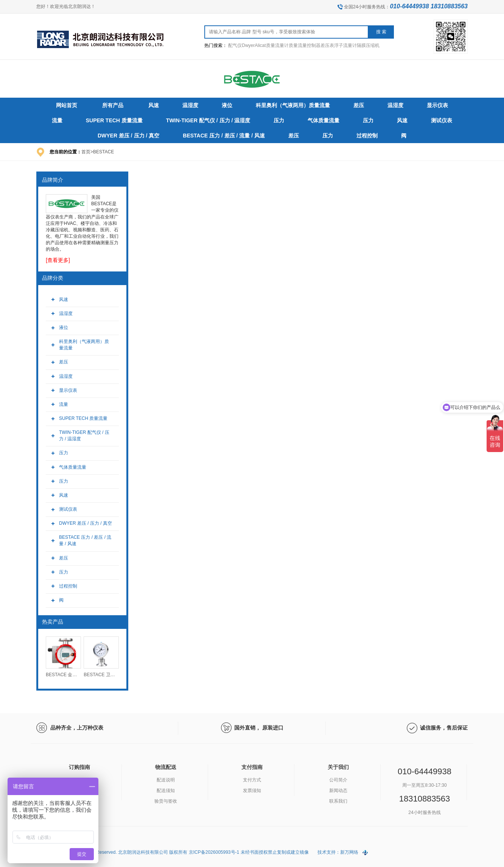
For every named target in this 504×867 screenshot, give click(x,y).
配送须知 (166, 791)
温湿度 (66, 313)
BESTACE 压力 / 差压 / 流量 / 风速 (85, 540)
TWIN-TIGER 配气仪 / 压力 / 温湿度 (84, 436)
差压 (64, 362)
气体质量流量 (73, 467)
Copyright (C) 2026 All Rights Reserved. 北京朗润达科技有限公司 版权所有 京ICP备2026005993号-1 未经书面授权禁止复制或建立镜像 (173, 852)
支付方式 (252, 780)
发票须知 (252, 791)
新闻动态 (338, 791)
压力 (64, 453)
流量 (64, 404)
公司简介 (338, 780)
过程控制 (68, 586)
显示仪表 (68, 390)
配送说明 (166, 780)
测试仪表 (68, 509)
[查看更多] (58, 260)
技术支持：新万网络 (338, 852)
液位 (64, 327)
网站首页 (67, 105)
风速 (64, 299)
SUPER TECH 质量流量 (83, 418)
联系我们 (338, 801)
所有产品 (113, 105)
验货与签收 (166, 801)
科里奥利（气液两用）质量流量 (84, 345)
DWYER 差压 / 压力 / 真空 (86, 523)
